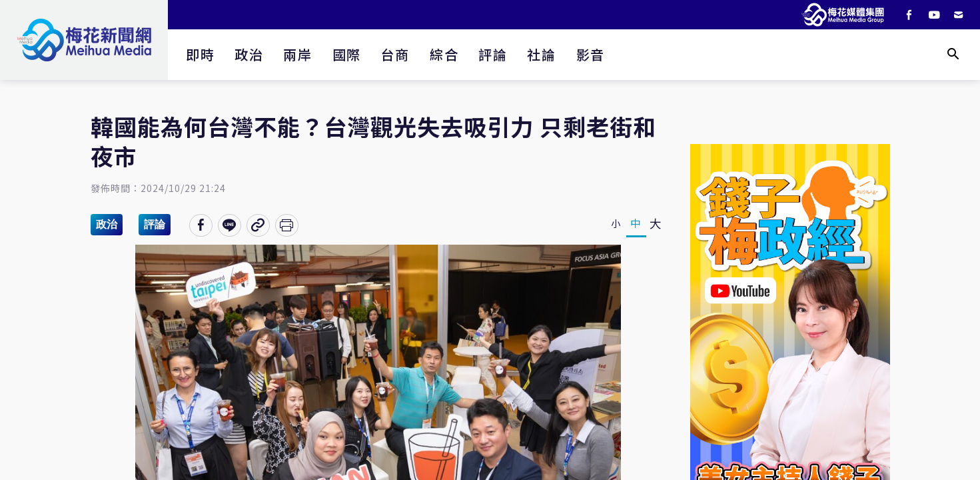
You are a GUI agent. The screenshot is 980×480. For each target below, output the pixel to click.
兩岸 (297, 54)
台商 (395, 54)
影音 (591, 54)
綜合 (444, 54)
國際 (347, 54)
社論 (541, 54)
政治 (249, 54)
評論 (493, 54)
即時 (200, 54)
